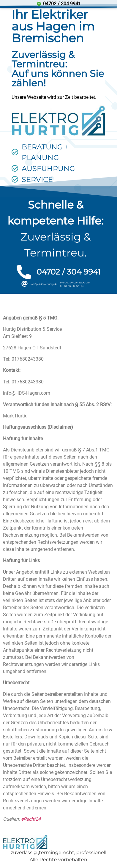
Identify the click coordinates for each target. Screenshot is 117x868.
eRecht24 (31, 819)
